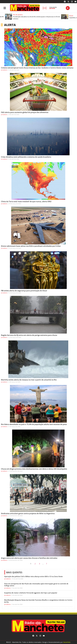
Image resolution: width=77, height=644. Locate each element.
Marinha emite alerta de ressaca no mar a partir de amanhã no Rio (29, 380)
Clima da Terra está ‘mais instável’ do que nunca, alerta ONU (26, 201)
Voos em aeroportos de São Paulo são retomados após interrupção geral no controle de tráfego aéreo (36, 585)
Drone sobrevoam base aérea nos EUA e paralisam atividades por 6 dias (31, 246)
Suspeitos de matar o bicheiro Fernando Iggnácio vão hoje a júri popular (31, 593)
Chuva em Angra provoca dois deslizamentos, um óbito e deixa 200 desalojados (34, 469)
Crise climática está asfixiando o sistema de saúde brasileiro (26, 157)
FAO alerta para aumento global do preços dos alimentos (25, 112)
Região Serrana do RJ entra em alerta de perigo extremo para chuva (29, 335)
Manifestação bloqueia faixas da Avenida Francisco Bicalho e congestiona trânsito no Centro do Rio (38, 601)
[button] (36, 17)
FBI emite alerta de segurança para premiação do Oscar (24, 291)
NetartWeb (67, 642)
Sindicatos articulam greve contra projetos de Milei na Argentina (28, 513)
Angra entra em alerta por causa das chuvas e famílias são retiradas (29, 558)
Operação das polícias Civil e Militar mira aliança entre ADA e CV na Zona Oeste (33, 576)
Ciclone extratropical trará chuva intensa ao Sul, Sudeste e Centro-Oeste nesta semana (37, 68)
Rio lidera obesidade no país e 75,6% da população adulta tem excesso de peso (34, 424)
